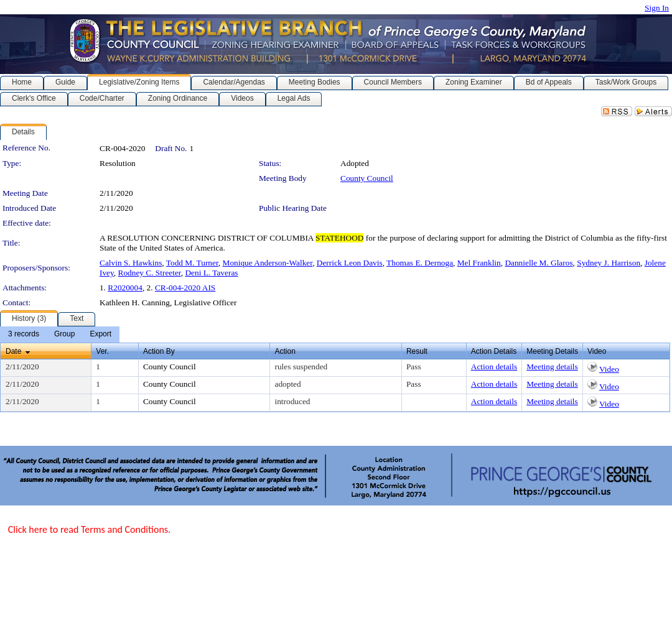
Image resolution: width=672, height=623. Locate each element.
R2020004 (125, 288)
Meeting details (552, 367)
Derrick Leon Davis (350, 263)
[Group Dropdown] (64, 335)
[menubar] (60, 335)
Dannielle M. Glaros (539, 263)
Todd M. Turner (192, 263)
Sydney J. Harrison (609, 263)
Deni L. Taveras (211, 273)
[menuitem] (24, 335)
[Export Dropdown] (100, 335)
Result (417, 351)
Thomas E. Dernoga (420, 263)
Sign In (657, 8)
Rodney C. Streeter (150, 273)
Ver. (102, 351)
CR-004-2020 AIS (185, 288)
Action (285, 351)
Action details (494, 367)
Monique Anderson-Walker (268, 263)
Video (609, 369)
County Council (367, 178)
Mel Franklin (479, 263)
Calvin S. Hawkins (131, 263)
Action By (159, 351)
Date (13, 351)
